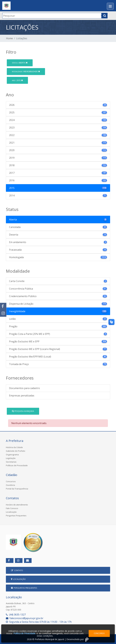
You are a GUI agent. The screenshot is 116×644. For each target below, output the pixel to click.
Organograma (12, 455)
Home (9, 38)
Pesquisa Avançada (23, 411)
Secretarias (11, 462)
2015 (17, 80)
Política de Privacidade (24, 633)
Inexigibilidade (26, 71)
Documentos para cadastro (24, 388)
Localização (11, 512)
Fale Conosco (12, 508)
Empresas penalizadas (22, 396)
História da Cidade (14, 447)
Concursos (11, 481)
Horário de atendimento (17, 505)
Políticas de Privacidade (17, 465)
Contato (17, 570)
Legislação (11, 458)
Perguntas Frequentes (16, 516)
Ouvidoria (10, 485)
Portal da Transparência (17, 489)
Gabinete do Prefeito (16, 451)
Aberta (20, 63)
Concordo (99, 633)
